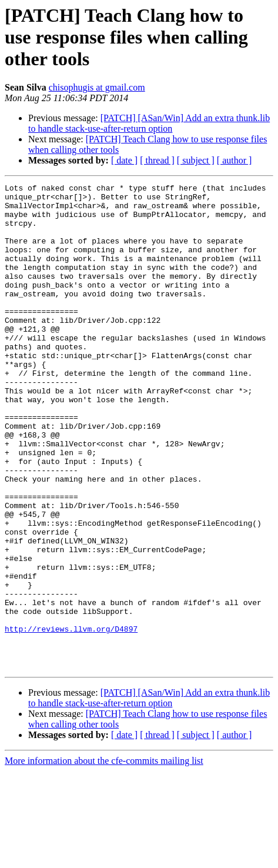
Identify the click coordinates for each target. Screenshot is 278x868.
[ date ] (124, 160)
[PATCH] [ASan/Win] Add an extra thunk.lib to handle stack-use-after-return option (149, 123)
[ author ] (235, 160)
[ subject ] (196, 160)
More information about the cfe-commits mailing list (104, 858)
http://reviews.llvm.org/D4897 (71, 719)
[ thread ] (157, 160)
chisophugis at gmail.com (97, 87)
